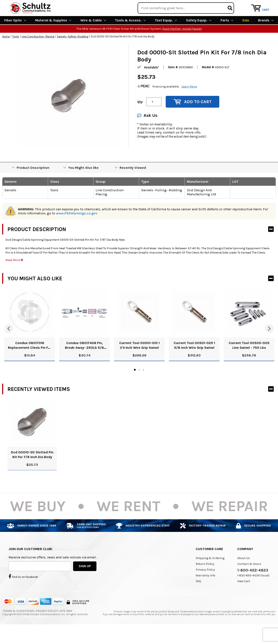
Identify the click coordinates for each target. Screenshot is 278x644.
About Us (244, 574)
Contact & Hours (249, 579)
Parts (227, 36)
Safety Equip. (199, 36)
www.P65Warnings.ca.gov (77, 229)
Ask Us (147, 131)
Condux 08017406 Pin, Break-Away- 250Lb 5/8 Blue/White (84, 361)
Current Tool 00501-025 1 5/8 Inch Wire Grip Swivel (194, 361)
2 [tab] (139, 385)
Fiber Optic (15, 36)
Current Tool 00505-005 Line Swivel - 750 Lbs (249, 361)
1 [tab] (135, 385)
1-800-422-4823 (253, 586)
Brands (266, 36)
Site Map (66, 627)
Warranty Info (206, 591)
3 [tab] (143, 385)
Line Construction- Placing (38, 52)
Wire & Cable (93, 36)
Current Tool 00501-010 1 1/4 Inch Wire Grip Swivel (139, 361)
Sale (246, 36)
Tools (16, 52)
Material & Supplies (53, 36)
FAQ (198, 597)
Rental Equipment (229, 5)
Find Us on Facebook (23, 592)
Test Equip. (166, 36)
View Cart (244, 597)
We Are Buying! (194, 5)
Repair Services (265, 5)
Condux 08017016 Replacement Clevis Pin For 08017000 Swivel (30, 361)
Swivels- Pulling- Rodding (73, 52)
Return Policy (205, 579)
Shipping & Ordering (210, 574)
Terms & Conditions (18, 627)
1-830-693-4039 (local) (253, 591)
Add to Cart (193, 117)
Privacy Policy (205, 585)
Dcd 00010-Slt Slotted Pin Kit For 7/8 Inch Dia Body (32, 470)
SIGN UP (85, 582)
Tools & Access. (130, 36)
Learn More (189, 102)
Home (6, 52)
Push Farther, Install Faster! (182, 44)
